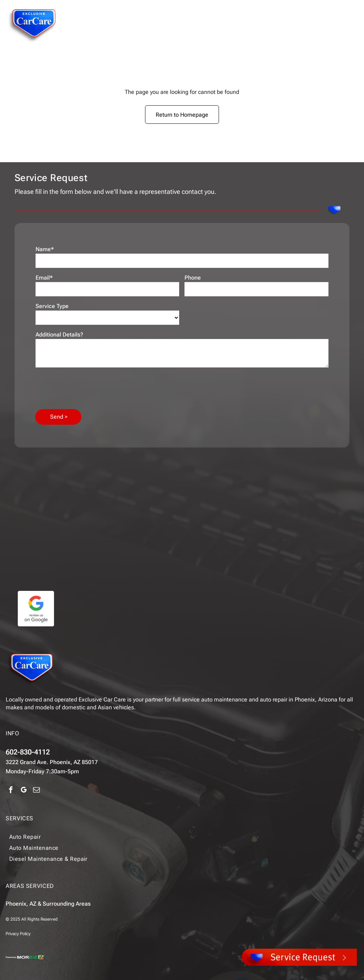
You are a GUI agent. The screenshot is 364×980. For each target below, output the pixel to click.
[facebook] (11, 791)
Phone (193, 278)
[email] (36, 791)
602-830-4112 (28, 752)
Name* (45, 249)
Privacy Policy (18, 934)
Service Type (52, 306)
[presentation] (90, 388)
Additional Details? (59, 335)
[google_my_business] (24, 791)
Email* (44, 278)
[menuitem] (165, 837)
